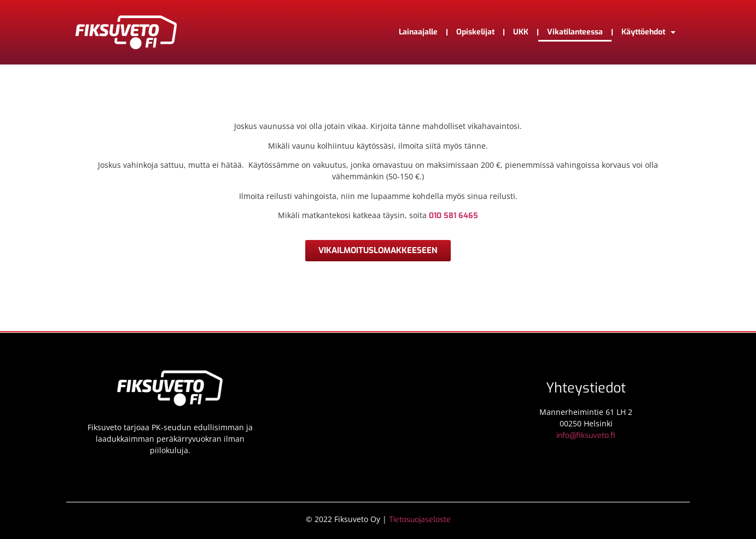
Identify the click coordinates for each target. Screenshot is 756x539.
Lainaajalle (418, 32)
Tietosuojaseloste (420, 520)
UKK (521, 32)
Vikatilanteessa (575, 32)
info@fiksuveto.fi (586, 435)
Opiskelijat (475, 32)
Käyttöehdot (649, 32)
